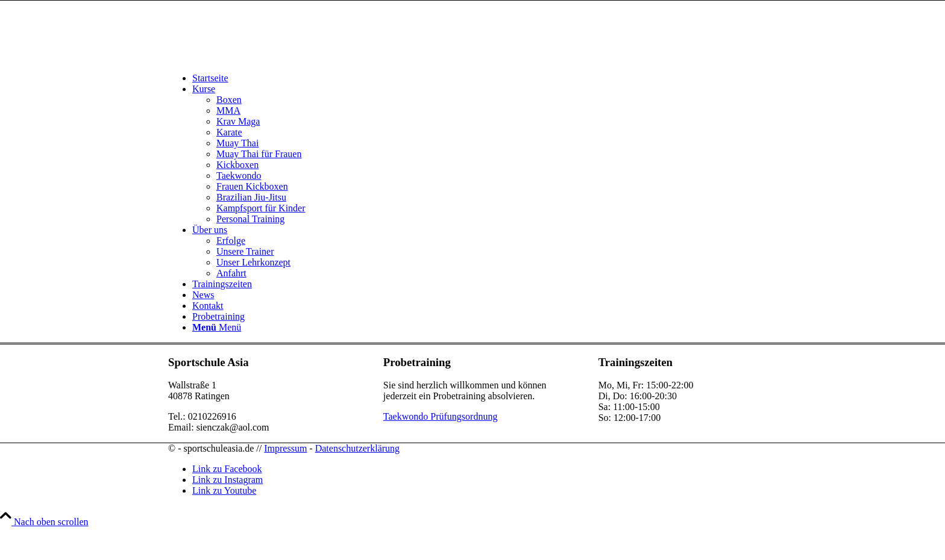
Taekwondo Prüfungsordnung (441, 416)
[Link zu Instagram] (228, 480)
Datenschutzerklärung (357, 448)
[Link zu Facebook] (227, 469)
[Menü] (217, 327)
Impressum (285, 448)
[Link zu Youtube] (224, 490)
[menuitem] (485, 78)
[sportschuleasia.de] (259, 58)
